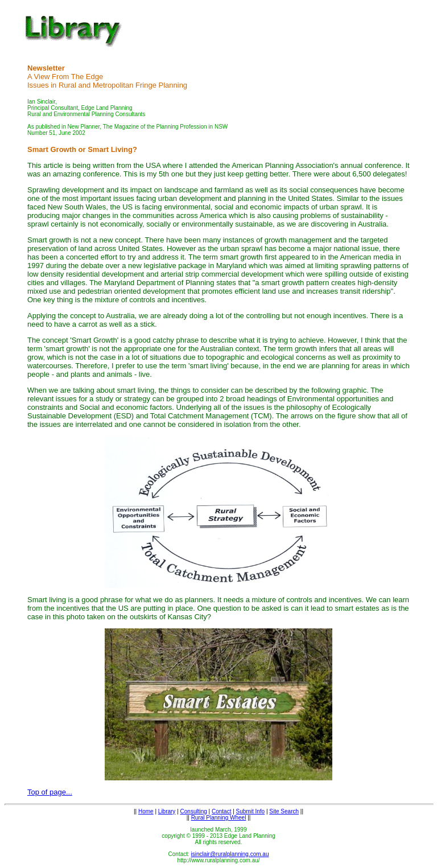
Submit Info (251, 811)
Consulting (194, 811)
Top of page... (50, 792)
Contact (221, 811)
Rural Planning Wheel (219, 818)
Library (167, 811)
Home (146, 811)
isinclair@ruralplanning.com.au (230, 854)
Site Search (284, 811)
